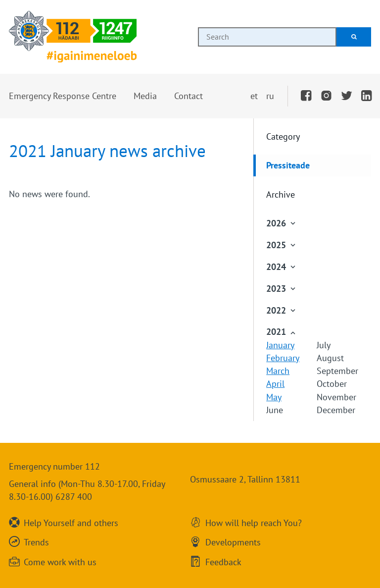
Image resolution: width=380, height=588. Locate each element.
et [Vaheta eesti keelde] (254, 96)
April (275, 384)
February (283, 358)
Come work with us (60, 561)
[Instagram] (326, 96)
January (280, 345)
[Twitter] (347, 96)
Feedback (223, 561)
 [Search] (354, 37)
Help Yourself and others (71, 522)
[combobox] (267, 37)
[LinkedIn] (366, 96)
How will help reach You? (254, 522)
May (274, 397)
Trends (36, 542)
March (278, 371)
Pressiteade (288, 165)
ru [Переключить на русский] (270, 96)
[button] (62, 96)
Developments (233, 542)
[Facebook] (306, 96)
